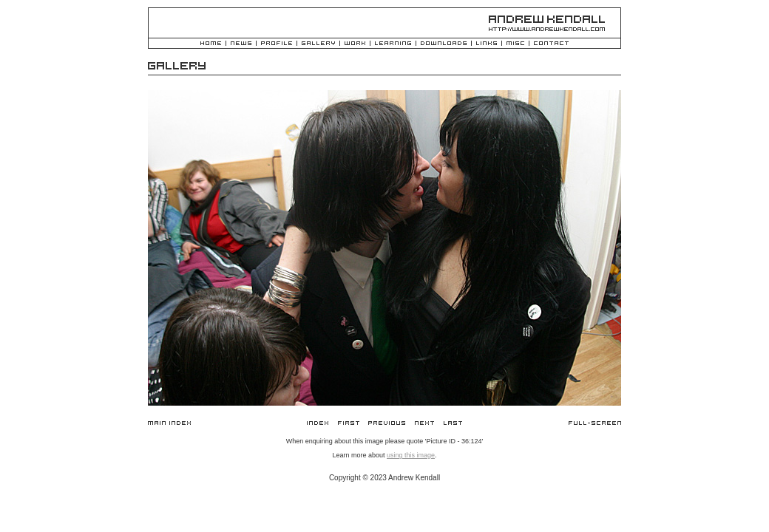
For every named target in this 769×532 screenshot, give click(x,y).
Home (211, 44)
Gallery (318, 44)
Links (487, 44)
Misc (515, 44)
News (241, 44)
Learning (393, 44)
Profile (277, 44)
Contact (551, 44)
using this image (411, 455)
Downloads (444, 44)
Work (355, 44)
